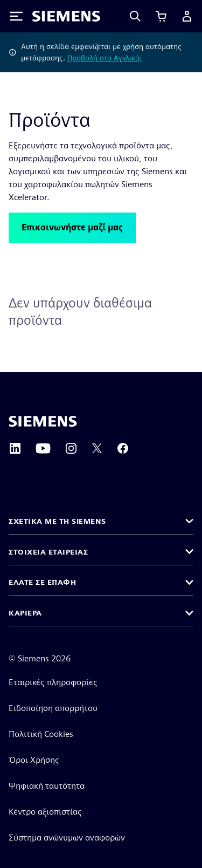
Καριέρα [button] (25, 613)
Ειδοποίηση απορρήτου (53, 708)
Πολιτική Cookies (41, 734)
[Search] (135, 16)
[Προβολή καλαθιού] (161, 16)
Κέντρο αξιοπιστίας (45, 812)
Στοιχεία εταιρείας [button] (48, 552)
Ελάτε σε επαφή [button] (42, 582)
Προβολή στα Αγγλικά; (105, 58)
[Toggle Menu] (16, 16)
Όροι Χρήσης (34, 760)
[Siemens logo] (66, 16)
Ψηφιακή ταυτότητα (47, 786)
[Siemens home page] (43, 421)
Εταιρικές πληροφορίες (53, 682)
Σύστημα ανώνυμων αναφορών (67, 838)
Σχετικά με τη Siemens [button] (57, 521)
